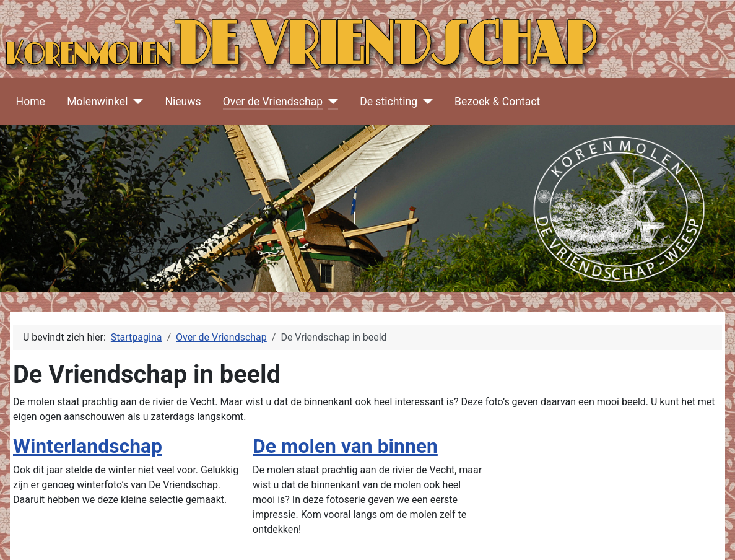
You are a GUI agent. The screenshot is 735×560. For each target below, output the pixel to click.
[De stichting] (425, 102)
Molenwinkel (97, 102)
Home (31, 102)
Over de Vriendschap (273, 102)
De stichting (389, 102)
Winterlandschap (88, 446)
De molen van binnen (345, 446)
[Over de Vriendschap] (330, 102)
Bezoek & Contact (497, 102)
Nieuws (183, 102)
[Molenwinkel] (135, 102)
